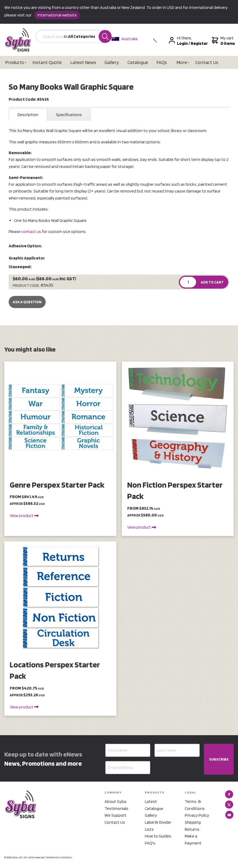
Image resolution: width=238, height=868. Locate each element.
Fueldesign (66, 857)
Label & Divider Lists (158, 826)
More (182, 62)
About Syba (115, 801)
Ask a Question (27, 302)
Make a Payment (193, 840)
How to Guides (158, 836)
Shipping (193, 822)
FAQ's (150, 843)
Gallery (112, 62)
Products (15, 62)
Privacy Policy (197, 815)
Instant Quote (47, 62)
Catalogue (138, 62)
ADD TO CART (212, 282)
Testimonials (116, 808)
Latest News (83, 62)
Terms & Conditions (195, 805)
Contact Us (207, 62)
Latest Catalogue (154, 805)
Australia (125, 39)
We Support (115, 815)
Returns (192, 829)
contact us (31, 232)
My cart (223, 41)
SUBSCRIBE (219, 759)
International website (57, 15)
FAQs (162, 62)
